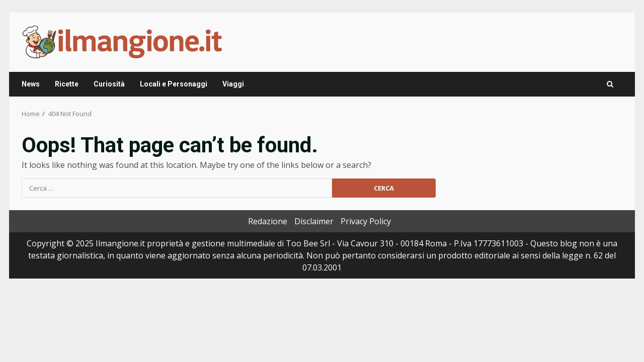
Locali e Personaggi (174, 84)
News (31, 84)
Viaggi (233, 84)
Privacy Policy (366, 221)
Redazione (268, 221)
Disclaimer (314, 221)
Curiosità (109, 84)
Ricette (67, 84)
